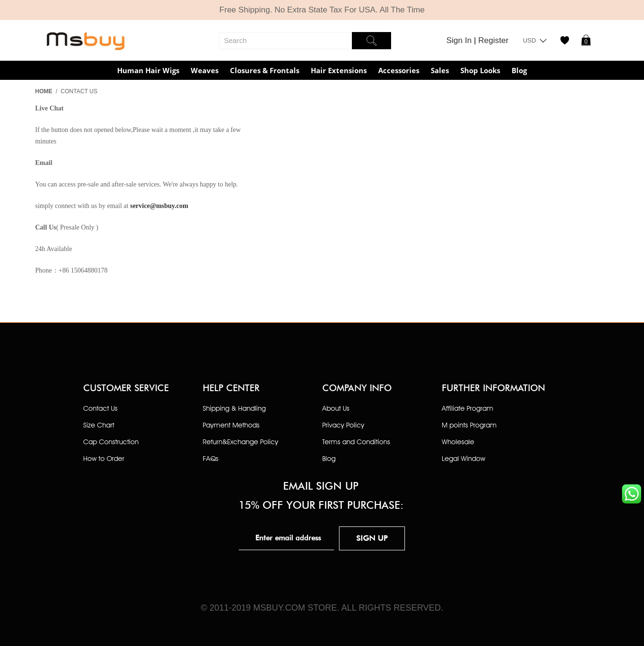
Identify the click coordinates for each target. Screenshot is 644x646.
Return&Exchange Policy (240, 442)
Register (493, 40)
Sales (440, 70)
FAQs (211, 458)
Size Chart (99, 425)
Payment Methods (231, 425)
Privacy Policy (343, 425)
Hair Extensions (339, 70)
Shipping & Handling (234, 408)
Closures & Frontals (265, 70)
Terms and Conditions (356, 442)
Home (44, 91)
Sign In (460, 40)
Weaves (205, 70)
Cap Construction (111, 442)
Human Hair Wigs (148, 70)
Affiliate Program (468, 408)
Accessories (399, 70)
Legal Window (464, 458)
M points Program (469, 425)
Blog (519, 70)
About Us (336, 408)
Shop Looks (480, 70)
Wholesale (458, 442)
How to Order (104, 458)
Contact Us (100, 408)
